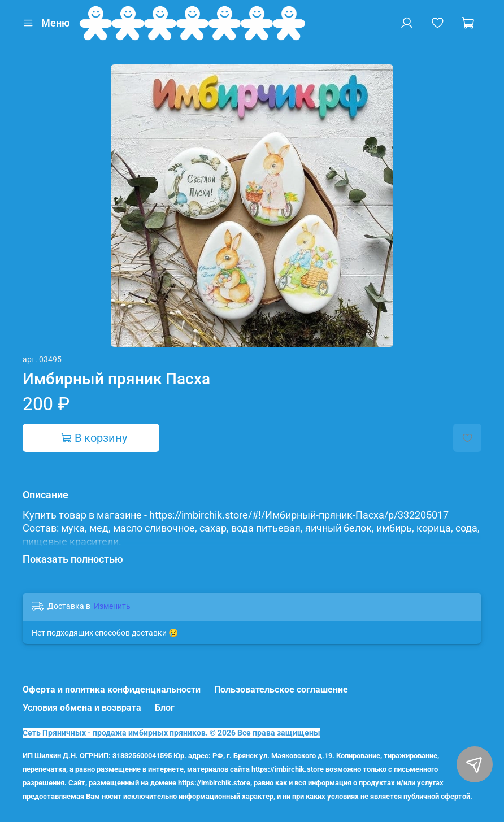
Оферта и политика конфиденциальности (112, 690)
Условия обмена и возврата (82, 708)
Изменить (112, 606)
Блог (165, 708)
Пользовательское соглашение (281, 690)
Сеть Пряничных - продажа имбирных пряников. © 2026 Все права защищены (171, 733)
